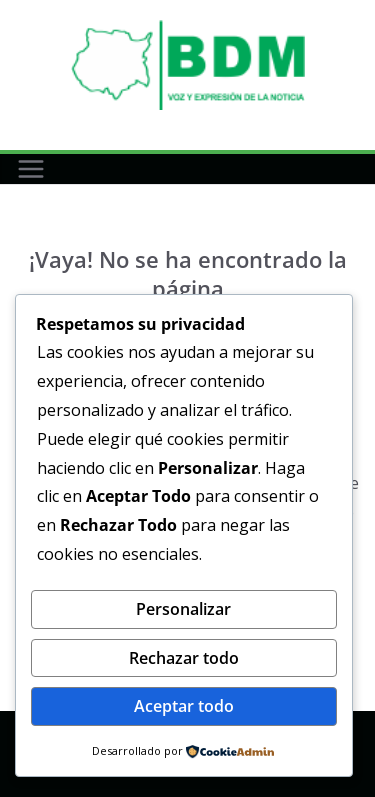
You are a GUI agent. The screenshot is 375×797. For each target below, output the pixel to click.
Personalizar (183, 609)
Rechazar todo (184, 658)
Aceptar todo (184, 706)
